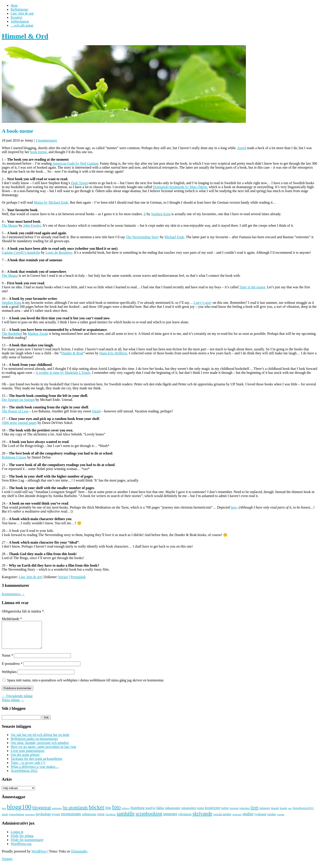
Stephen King (161, 214)
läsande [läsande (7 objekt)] (284, 813)
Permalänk (78, 577)
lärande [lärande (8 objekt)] (275, 813)
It (145, 214)
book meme (38, 152)
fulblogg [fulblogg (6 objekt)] (126, 814)
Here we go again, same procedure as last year (43, 752)
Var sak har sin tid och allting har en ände (40, 740)
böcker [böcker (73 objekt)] (96, 812)
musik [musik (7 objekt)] (5, 820)
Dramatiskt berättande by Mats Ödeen (180, 187)
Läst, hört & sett (22, 13)
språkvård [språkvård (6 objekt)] (237, 820)
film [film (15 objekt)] (108, 813)
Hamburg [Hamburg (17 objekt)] (137, 813)
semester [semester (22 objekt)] (170, 819)
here (234, 507)
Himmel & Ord (25, 36)
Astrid (242, 148)
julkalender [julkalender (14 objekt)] (173, 813)
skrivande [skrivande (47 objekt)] (202, 819)
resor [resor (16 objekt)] (101, 819)
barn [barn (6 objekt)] (4, 814)
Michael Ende (174, 237)
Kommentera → (13, 594)
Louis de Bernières (59, 253)
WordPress (39, 857)
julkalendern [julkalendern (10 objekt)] (189, 813)
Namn (7, 661)
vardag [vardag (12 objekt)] (272, 819)
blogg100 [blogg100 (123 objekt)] (19, 812)
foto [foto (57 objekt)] (116, 812)
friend (96, 411)
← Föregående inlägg (17, 701)
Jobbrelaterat (20, 21)
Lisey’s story (203, 303)
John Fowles (31, 225)
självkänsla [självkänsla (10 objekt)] (185, 820)
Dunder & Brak (72, 353)
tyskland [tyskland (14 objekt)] (260, 819)
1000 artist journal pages (19, 423)
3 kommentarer (46, 140)
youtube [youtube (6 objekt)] (280, 820)
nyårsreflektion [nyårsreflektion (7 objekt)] (17, 820)
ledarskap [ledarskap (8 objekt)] (244, 813)
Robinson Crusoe (14, 457)
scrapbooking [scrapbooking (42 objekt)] (149, 819)
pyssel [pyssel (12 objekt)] (56, 819)
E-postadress (12, 669)
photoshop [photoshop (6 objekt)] (30, 820)
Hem (14, 5)
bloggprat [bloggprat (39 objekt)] (42, 813)
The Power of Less (15, 411)
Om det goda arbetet (25, 760)
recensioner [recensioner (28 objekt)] (71, 819)
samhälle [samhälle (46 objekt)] (126, 819)
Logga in (17, 837)
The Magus (10, 225)
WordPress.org (21, 849)
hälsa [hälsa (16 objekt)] (160, 813)
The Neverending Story (142, 237)
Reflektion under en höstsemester (34, 744)
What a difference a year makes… (35, 772)
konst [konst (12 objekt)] (201, 813)
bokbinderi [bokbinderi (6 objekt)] (57, 814)
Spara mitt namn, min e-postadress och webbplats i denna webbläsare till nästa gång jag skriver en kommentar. (86, 686)
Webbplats (9, 677)
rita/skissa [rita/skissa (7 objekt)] (111, 820)
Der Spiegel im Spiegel (18, 400)
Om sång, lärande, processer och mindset (40, 748)
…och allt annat (22, 25)
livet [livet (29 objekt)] (255, 813)
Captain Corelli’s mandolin (21, 253)
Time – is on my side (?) (28, 768)
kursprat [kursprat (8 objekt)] (234, 813)
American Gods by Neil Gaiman (75, 163)
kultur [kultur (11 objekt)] (225, 813)
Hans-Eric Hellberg (113, 353)
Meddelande (12, 619)
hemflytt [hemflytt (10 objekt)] (150, 813)
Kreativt (16, 17)
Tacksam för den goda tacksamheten (36, 764)
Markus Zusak (38, 334)
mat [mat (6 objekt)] (290, 814)
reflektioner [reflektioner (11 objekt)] (89, 819)
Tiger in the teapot (252, 287)
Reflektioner (19, 9)
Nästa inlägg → (13, 705)
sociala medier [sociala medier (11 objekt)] (222, 819)
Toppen (7, 864)
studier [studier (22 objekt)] (248, 819)
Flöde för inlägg (22, 841)
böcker (63, 577)
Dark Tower (80, 183)
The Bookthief (12, 334)
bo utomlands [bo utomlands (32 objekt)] (75, 813)
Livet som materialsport (28, 756)
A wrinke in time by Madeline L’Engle (63, 373)
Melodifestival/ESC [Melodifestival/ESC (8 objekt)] (303, 813)
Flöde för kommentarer (27, 845)
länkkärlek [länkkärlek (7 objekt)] (265, 813)
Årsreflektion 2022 (24, 776)
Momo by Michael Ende (51, 202)
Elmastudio (79, 857)
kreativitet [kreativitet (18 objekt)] (213, 813)
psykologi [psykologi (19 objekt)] (43, 819)
